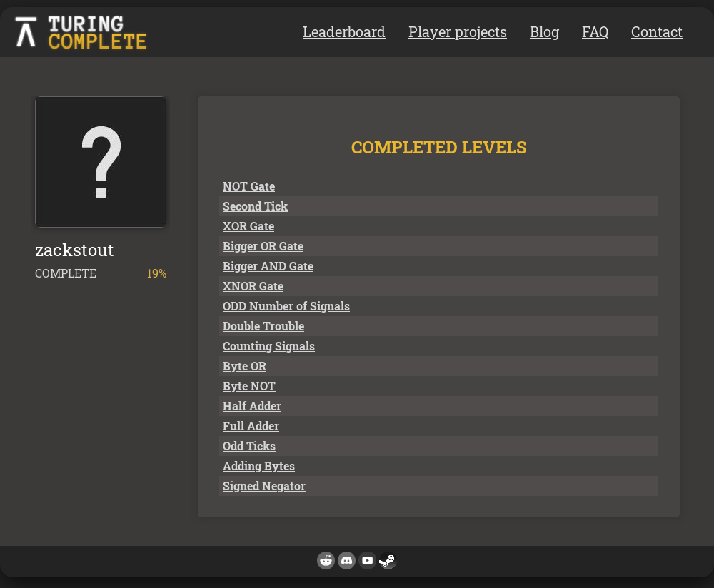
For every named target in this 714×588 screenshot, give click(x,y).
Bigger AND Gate (268, 266)
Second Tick (255, 206)
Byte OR (245, 366)
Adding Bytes (259, 466)
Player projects (458, 31)
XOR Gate (248, 226)
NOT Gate (249, 186)
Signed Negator (264, 486)
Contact (657, 31)
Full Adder (251, 426)
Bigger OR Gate (263, 246)
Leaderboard (344, 31)
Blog (544, 31)
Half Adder (252, 406)
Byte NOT (249, 386)
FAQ (595, 31)
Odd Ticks (249, 446)
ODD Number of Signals (286, 306)
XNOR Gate (253, 286)
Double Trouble (263, 326)
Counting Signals (269, 346)
